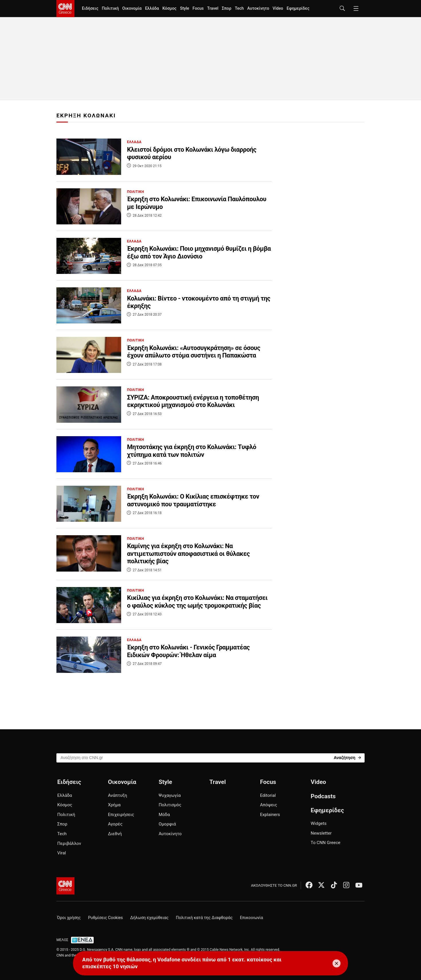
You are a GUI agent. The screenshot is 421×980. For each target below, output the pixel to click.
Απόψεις (268, 805)
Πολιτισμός (170, 805)
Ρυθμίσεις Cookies (106, 918)
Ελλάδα (152, 8)
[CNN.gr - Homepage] (65, 9)
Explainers (270, 815)
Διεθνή (115, 834)
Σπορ (226, 8)
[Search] (347, 757)
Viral (62, 853)
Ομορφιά (167, 824)
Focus (198, 8)
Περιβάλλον (69, 843)
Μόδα (164, 815)
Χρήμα (114, 805)
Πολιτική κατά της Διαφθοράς (204, 918)
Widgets (319, 823)
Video (278, 8)
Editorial (268, 795)
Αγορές (115, 824)
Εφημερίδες (298, 8)
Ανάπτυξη (118, 795)
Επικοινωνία (252, 918)
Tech (239, 8)
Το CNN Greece (326, 843)
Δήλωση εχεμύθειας (149, 918)
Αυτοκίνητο (258, 8)
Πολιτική (110, 8)
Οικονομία (132, 8)
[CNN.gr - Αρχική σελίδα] (65, 886)
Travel (213, 8)
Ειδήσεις (90, 8)
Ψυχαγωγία (170, 795)
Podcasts (323, 796)
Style (184, 8)
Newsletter (321, 833)
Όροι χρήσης (69, 918)
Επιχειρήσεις (121, 815)
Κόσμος (170, 8)
